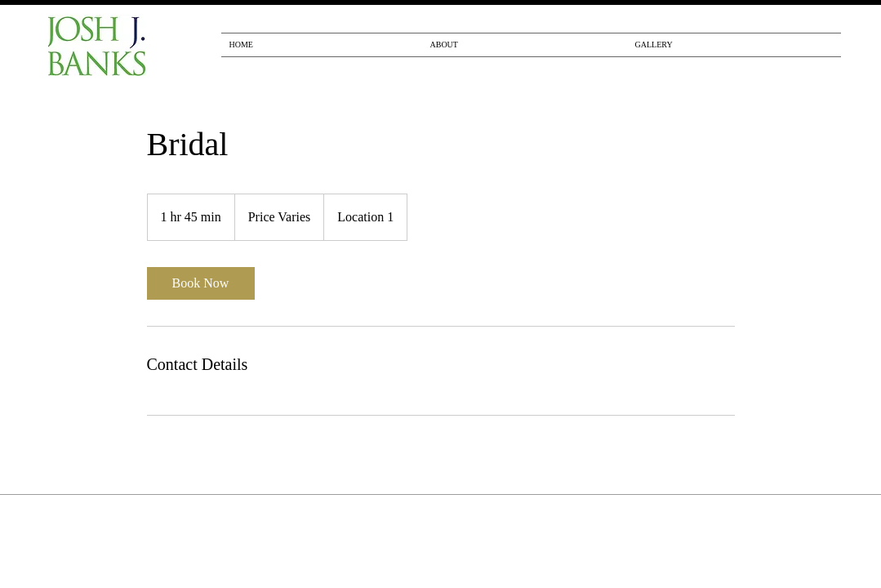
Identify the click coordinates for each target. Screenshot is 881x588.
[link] (201, 283)
